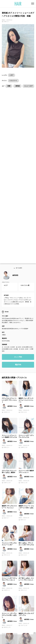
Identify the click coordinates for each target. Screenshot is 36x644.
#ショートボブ (28, 86)
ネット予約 (18, 263)
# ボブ (11, 75)
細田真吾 (15, 181)
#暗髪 (9, 86)
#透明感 (17, 86)
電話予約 (18, 271)
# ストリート (13, 81)
